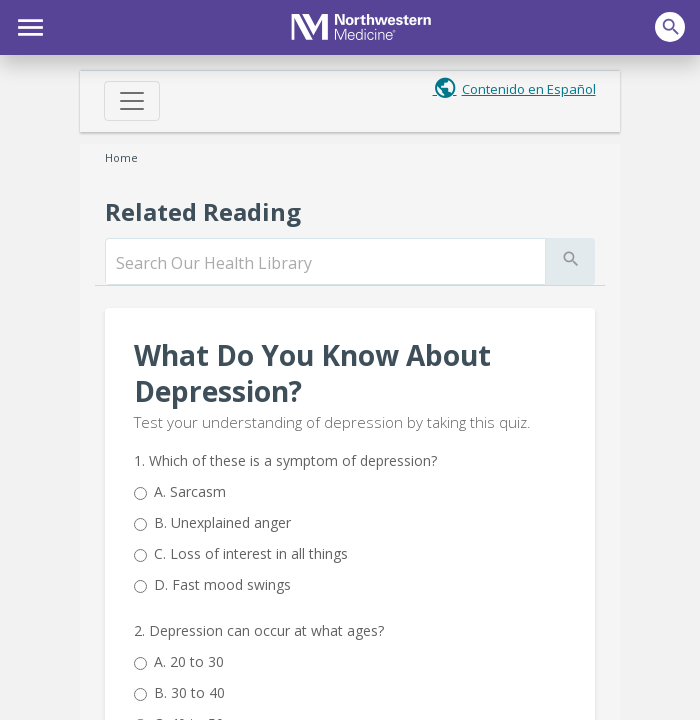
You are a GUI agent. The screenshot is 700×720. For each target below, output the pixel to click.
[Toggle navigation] (132, 101)
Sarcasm (190, 491)
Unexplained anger (222, 522)
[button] (27, 25)
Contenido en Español (529, 89)
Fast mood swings (222, 584)
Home (121, 157)
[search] (325, 263)
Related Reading (203, 211)
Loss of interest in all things (251, 553)
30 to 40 (189, 692)
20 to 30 (189, 661)
